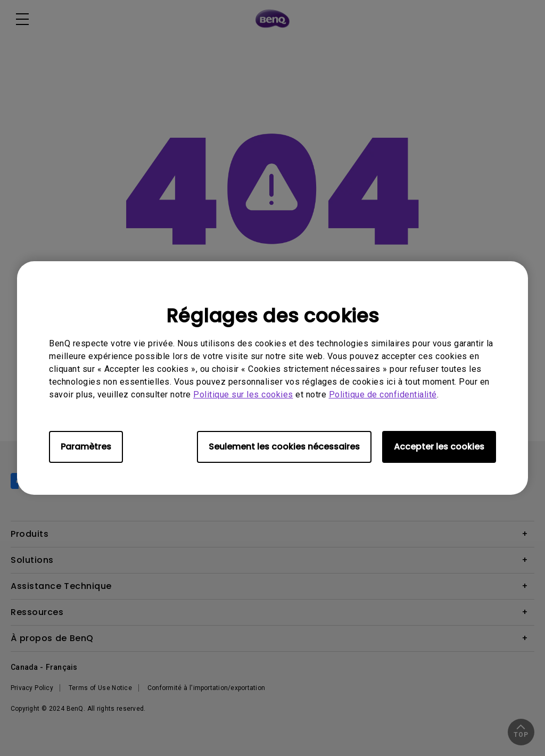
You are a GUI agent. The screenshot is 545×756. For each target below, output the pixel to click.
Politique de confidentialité (383, 394)
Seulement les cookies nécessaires (284, 447)
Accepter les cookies (439, 447)
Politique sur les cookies (243, 394)
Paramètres (86, 447)
